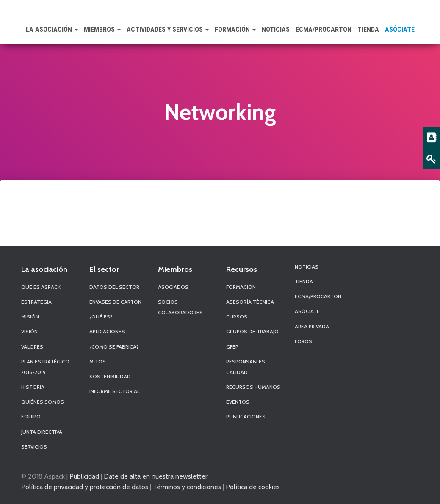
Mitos (98, 361)
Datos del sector (114, 287)
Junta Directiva (42, 432)
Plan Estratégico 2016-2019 (45, 367)
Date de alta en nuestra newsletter (156, 476)
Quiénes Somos (43, 402)
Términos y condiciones (187, 487)
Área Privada (312, 326)
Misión (30, 317)
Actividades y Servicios (168, 29)
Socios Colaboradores (180, 307)
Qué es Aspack (41, 287)
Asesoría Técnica (250, 302)
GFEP (232, 347)
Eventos (238, 402)
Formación (235, 29)
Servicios (34, 447)
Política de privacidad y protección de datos (85, 487)
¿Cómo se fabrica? (114, 347)
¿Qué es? (101, 317)
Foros (303, 341)
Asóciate (400, 29)
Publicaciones (246, 417)
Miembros (102, 29)
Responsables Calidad (246, 367)
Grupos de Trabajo (252, 331)
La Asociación (52, 29)
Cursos (237, 317)
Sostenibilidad (110, 376)
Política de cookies (253, 487)
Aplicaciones (107, 331)
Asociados (173, 287)
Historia (33, 387)
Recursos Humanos (253, 387)
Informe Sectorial (115, 391)
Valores (32, 347)
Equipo (31, 417)
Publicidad (84, 476)
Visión (29, 331)
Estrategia (36, 302)
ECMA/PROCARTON (324, 29)
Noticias (276, 29)
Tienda (368, 29)
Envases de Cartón (115, 302)
